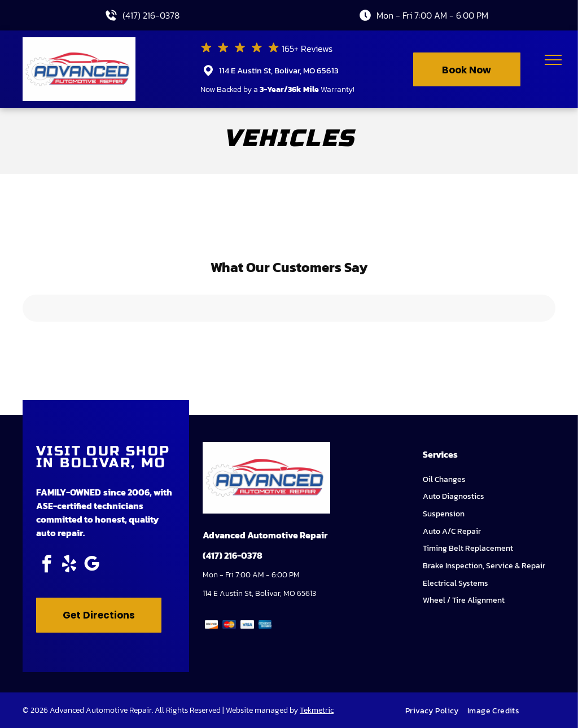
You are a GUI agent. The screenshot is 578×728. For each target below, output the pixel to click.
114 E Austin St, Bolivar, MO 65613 (279, 70)
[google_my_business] (91, 566)
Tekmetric (317, 710)
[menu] (553, 60)
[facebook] (46, 566)
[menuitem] (436, 711)
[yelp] (69, 566)
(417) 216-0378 (151, 15)
